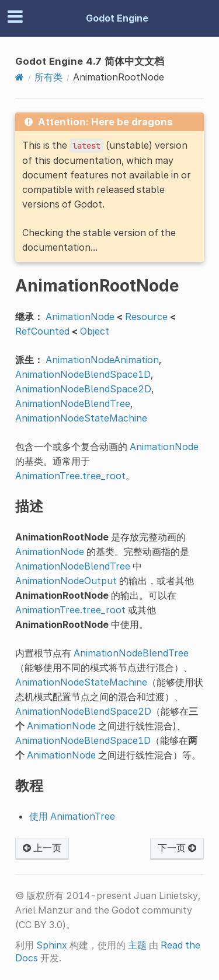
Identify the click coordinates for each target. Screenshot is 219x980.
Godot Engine (117, 18)
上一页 (42, 848)
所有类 (48, 77)
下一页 (177, 848)
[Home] (20, 77)
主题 (137, 945)
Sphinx (52, 945)
